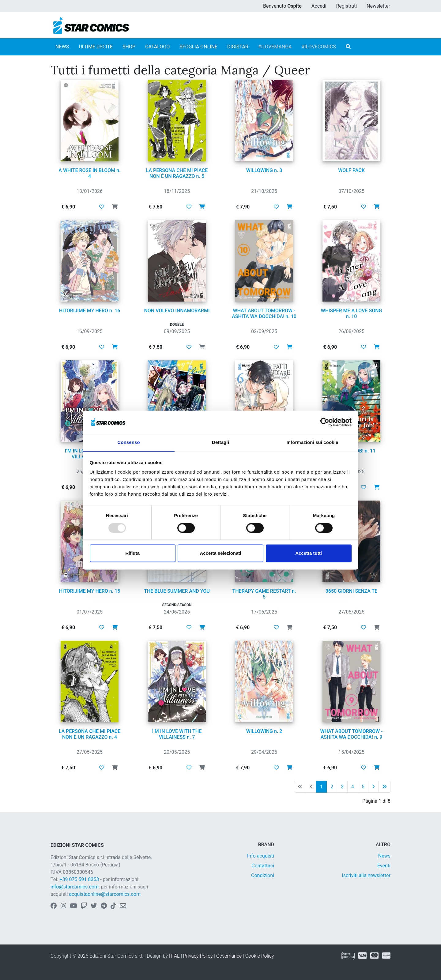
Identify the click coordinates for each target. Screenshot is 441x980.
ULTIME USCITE (96, 47)
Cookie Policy (260, 956)
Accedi (319, 6)
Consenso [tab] (128, 443)
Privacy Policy (198, 956)
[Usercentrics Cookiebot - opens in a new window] (325, 422)
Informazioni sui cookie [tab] (313, 443)
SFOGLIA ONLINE (198, 47)
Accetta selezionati (220, 553)
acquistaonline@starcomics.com (105, 894)
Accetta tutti (309, 553)
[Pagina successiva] (373, 787)
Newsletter (378, 6)
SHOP (129, 47)
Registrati (346, 6)
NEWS (62, 47)
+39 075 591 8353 (79, 879)
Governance (229, 956)
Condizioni (263, 875)
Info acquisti (261, 856)
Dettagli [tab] (221, 443)
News (384, 856)
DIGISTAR (238, 47)
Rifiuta (132, 553)
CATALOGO (157, 47)
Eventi (384, 866)
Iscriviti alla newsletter (366, 875)
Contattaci (263, 866)
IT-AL (174, 956)
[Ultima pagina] (384, 787)
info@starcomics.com (75, 887)
